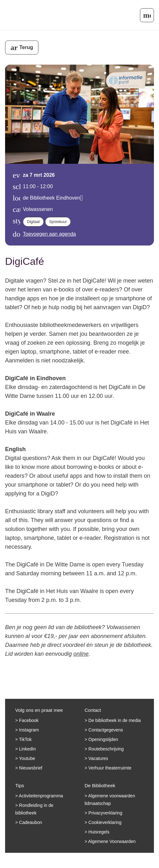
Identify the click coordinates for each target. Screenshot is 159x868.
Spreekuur (58, 222)
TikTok (25, 739)
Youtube (27, 758)
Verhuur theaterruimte (110, 768)
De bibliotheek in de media (115, 720)
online (81, 654)
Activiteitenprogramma (41, 796)
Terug (26, 47)
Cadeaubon (30, 822)
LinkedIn (27, 749)
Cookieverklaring (105, 822)
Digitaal (33, 222)
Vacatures (98, 758)
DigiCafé (25, 261)
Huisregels (99, 832)
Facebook (29, 720)
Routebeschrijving (106, 749)
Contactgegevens (106, 730)
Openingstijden (103, 739)
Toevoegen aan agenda (49, 234)
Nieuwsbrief (31, 768)
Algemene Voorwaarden (112, 841)
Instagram (29, 730)
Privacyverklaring (106, 813)
